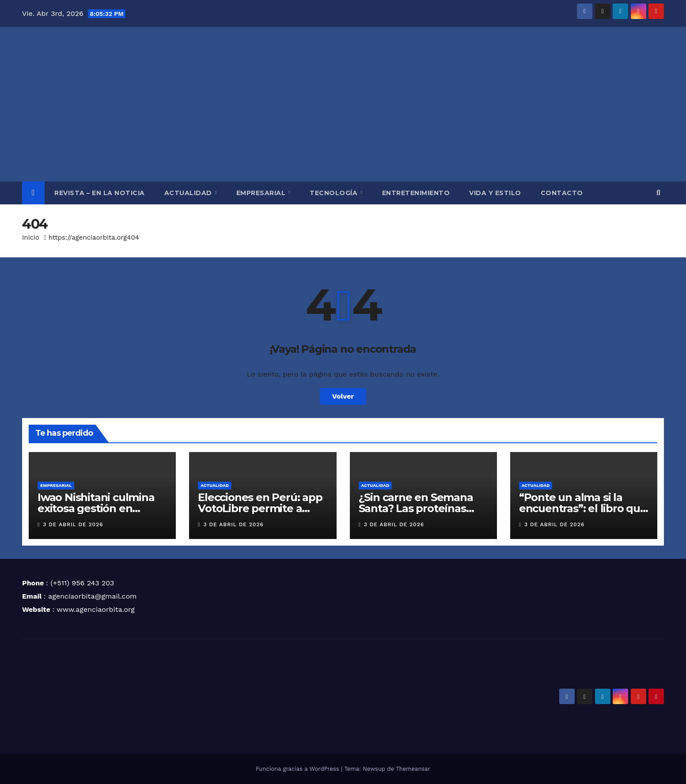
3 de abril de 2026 (73, 524)
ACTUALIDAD (189, 193)
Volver (343, 396)
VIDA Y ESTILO (495, 193)
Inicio (31, 237)
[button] (658, 193)
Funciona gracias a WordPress (298, 769)
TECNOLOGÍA (335, 193)
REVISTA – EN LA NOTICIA (100, 193)
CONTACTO (562, 193)
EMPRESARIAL (262, 193)
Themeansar (413, 769)
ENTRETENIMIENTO (416, 193)
